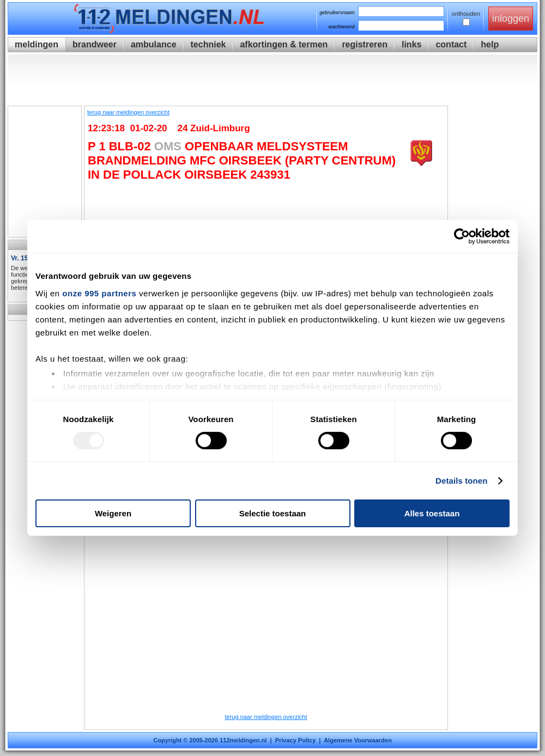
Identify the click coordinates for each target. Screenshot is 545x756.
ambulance (154, 44)
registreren (365, 44)
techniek (208, 44)
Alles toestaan (432, 513)
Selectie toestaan (273, 513)
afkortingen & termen (284, 44)
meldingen (37, 44)
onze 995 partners (99, 293)
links (411, 44)
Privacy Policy (296, 740)
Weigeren (113, 513)
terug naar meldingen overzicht (128, 112)
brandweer (95, 44)
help (490, 44)
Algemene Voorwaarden (358, 740)
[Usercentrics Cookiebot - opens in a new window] (462, 236)
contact (451, 44)
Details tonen (461, 481)
